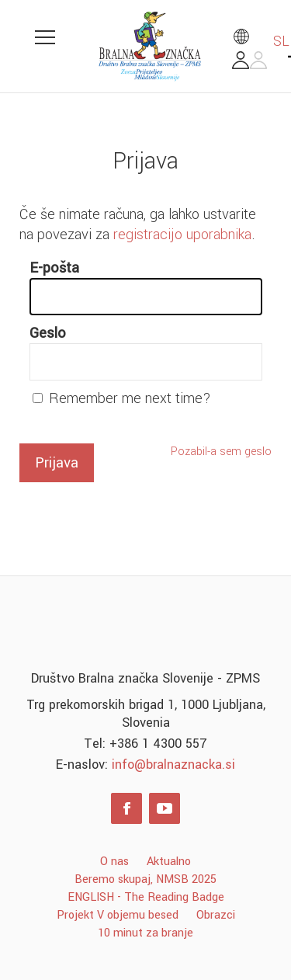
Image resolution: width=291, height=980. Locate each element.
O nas (114, 862)
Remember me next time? (130, 398)
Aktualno (169, 862)
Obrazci (216, 915)
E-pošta (54, 268)
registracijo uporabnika (182, 235)
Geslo (48, 333)
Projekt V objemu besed (118, 915)
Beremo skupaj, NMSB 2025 (145, 879)
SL (261, 41)
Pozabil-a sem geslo (221, 452)
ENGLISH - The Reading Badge (146, 897)
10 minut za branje (145, 933)
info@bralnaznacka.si (173, 765)
